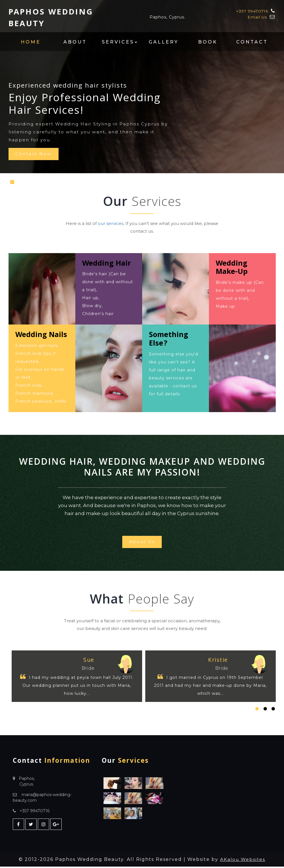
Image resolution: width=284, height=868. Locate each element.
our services (111, 223)
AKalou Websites (243, 861)
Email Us (257, 17)
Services (119, 42)
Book (208, 42)
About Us (142, 542)
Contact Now (35, 155)
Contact (252, 42)
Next (267, 184)
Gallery (164, 42)
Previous (130, 184)
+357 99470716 (251, 11)
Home (31, 42)
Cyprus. (27, 786)
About (75, 42)
